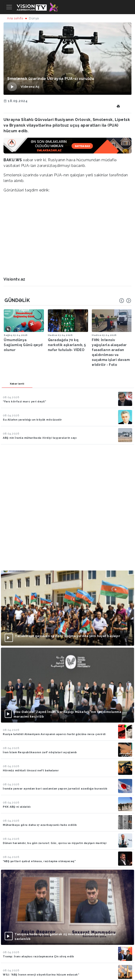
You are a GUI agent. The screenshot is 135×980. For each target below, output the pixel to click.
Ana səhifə (15, 18)
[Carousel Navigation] (125, 301)
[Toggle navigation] (9, 7)
